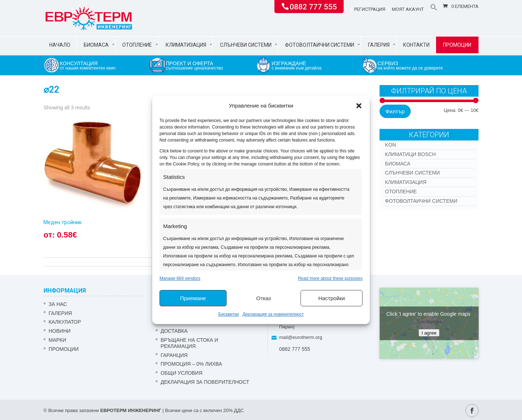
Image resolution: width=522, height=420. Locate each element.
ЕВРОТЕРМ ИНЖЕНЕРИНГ (130, 410)
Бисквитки (228, 314)
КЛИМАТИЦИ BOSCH (410, 154)
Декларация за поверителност (273, 314)
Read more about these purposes (330, 278)
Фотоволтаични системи (320, 45)
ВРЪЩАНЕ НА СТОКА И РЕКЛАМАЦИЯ (189, 343)
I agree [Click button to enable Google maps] (429, 333)
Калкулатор (65, 322)
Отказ (264, 298)
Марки (57, 340)
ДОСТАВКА (174, 331)
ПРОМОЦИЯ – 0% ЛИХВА (191, 364)
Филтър (395, 111)
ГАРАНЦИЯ (174, 355)
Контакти (416, 45)
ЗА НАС (58, 304)
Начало (60, 45)
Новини (60, 331)
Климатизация (186, 45)
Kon (390, 145)
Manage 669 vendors (180, 278)
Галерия (379, 45)
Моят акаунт (408, 9)
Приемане (193, 298)
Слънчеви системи (246, 45)
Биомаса (96, 45)
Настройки (332, 298)
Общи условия (181, 373)
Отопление (137, 45)
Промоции (457, 45)
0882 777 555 (313, 6)
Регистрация (370, 9)
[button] (359, 106)
